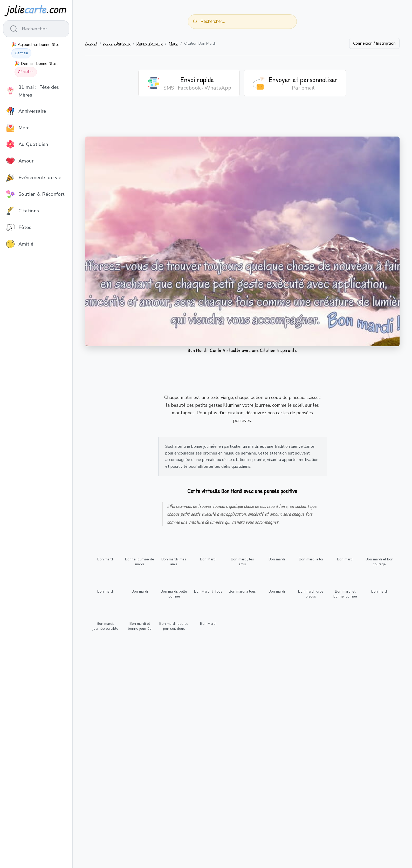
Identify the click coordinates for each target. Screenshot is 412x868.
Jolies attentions (117, 43)
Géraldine (26, 72)
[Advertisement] (242, 120)
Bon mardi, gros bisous (311, 594)
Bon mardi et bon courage (379, 562)
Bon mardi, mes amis (174, 562)
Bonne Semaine (150, 43)
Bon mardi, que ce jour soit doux (174, 626)
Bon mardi (105, 559)
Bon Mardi (208, 559)
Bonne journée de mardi (140, 562)
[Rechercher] (195, 22)
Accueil (91, 43)
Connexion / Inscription (374, 43)
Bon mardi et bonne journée (345, 594)
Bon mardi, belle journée (174, 594)
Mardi (174, 43)
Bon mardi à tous (242, 591)
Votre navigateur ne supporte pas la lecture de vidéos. (242, 241)
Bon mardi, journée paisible (105, 626)
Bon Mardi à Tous (208, 591)
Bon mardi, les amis (242, 562)
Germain (21, 53)
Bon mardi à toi (311, 559)
